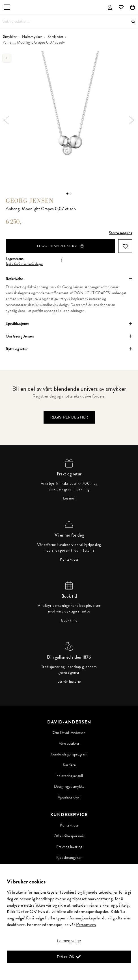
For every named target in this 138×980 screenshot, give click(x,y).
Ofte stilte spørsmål (69, 836)
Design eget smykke (69, 787)
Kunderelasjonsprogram (69, 754)
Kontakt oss (69, 560)
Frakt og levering (69, 847)
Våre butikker (69, 744)
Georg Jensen (30, 201)
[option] (69, 120)
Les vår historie (69, 682)
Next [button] (132, 120)
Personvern (86, 925)
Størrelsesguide (121, 233)
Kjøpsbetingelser (69, 858)
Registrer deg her (69, 417)
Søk (133, 22)
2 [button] (71, 194)
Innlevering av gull (69, 776)
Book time (69, 620)
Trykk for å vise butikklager (24, 264)
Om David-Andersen (69, 733)
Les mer (69, 498)
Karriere (69, 765)
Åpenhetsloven (69, 797)
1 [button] (67, 194)
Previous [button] (6, 120)
